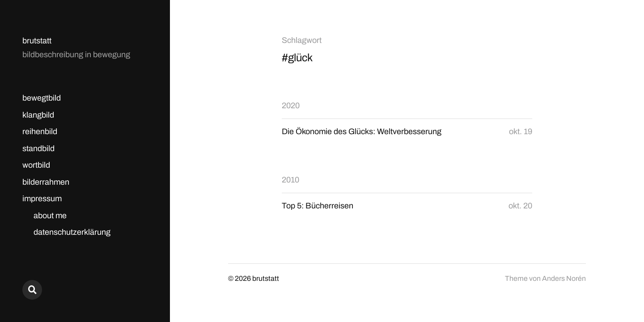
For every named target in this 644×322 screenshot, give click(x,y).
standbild (38, 148)
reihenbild (40, 131)
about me (50, 216)
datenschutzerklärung (72, 232)
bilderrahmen (46, 182)
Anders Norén (564, 278)
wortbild (36, 165)
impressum (42, 199)
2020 (291, 106)
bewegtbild (42, 98)
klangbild (38, 115)
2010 (290, 180)
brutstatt (37, 41)
